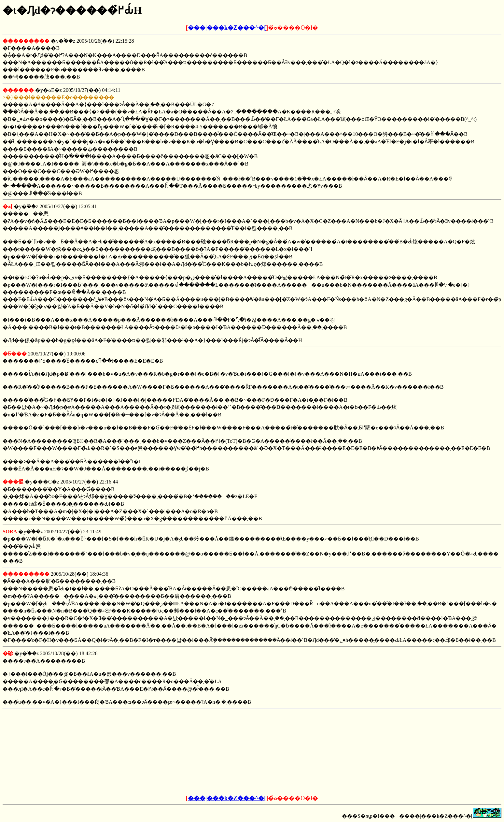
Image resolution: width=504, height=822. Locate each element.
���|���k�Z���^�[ (227, 28)
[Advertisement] (203, 752)
